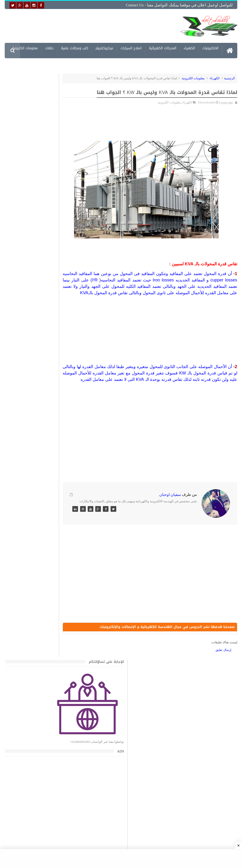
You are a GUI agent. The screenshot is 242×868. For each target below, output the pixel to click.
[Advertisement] (99, 25)
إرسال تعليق (223, 664)
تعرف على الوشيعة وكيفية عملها (36, 599)
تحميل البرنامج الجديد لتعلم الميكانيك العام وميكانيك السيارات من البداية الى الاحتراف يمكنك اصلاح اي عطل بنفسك (32, 716)
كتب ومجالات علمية (75, 48)
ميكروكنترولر (104, 48)
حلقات (49, 48)
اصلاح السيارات (131, 48)
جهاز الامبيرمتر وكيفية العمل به (37, 466)
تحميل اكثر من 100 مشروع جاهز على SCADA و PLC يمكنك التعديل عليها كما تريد (32, 627)
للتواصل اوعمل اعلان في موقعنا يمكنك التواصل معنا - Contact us (179, 5)
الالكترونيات (210, 48)
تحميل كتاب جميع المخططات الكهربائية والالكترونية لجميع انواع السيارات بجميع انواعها (36, 495)
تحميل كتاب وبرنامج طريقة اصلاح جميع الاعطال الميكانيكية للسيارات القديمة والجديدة (35, 739)
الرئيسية (229, 77)
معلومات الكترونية (25, 48)
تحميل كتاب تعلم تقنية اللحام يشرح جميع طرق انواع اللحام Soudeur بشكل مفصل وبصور (32, 650)
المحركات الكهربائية (163, 48)
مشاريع (213, 63)
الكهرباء (189, 48)
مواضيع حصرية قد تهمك (65, 673)
